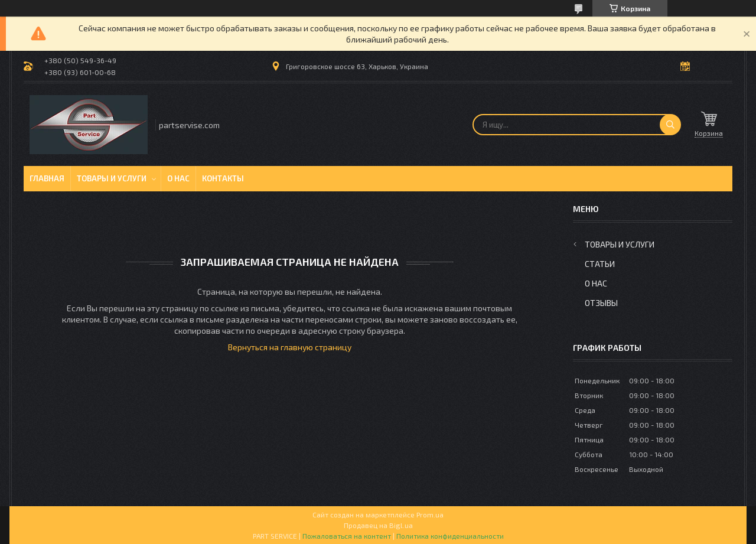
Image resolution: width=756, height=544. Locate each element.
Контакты (223, 178)
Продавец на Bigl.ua (378, 525)
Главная (47, 178)
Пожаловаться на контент (347, 536)
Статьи (600, 264)
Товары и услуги (112, 178)
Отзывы (601, 303)
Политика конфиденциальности (450, 536)
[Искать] (670, 125)
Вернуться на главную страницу (290, 347)
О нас (178, 178)
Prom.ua (430, 514)
